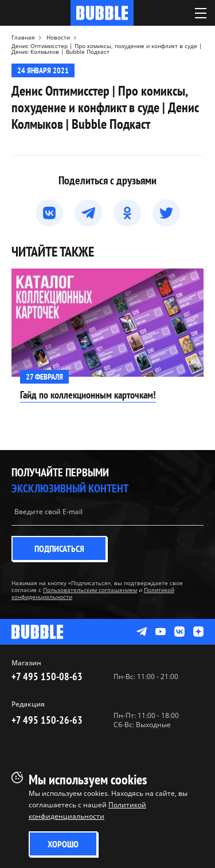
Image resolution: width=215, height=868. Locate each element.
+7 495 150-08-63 (47, 676)
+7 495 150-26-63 (47, 720)
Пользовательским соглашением (90, 590)
